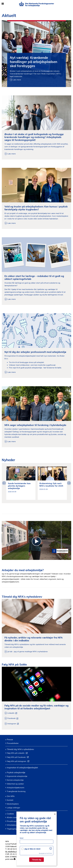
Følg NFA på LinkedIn (18, 753)
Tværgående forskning (16, 791)
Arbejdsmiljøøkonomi (16, 788)
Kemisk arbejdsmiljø (15, 780)
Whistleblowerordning (16, 825)
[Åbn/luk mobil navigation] (3, 4)
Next (69, 483)
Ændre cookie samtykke (17, 817)
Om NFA (11, 796)
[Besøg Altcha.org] (51, 849)
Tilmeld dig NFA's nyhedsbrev (20, 749)
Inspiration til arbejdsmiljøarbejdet (22, 767)
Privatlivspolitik (13, 821)
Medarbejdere (13, 804)
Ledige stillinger (13, 808)
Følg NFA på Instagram (19, 762)
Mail (22, 838)
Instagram (14, 724)
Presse (10, 739)
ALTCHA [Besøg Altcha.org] (49, 853)
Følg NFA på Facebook (18, 757)
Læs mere (17, 80)
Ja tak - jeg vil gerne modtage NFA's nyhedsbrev (28, 651)
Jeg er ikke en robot (32, 849)
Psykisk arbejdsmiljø (16, 772)
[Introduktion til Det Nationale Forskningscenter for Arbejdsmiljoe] (36, 540)
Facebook (13, 718)
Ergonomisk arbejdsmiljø (17, 776)
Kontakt (10, 800)
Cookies (10, 814)
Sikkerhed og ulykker (15, 784)
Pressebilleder (13, 743)
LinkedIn (13, 713)
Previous (4, 483)
